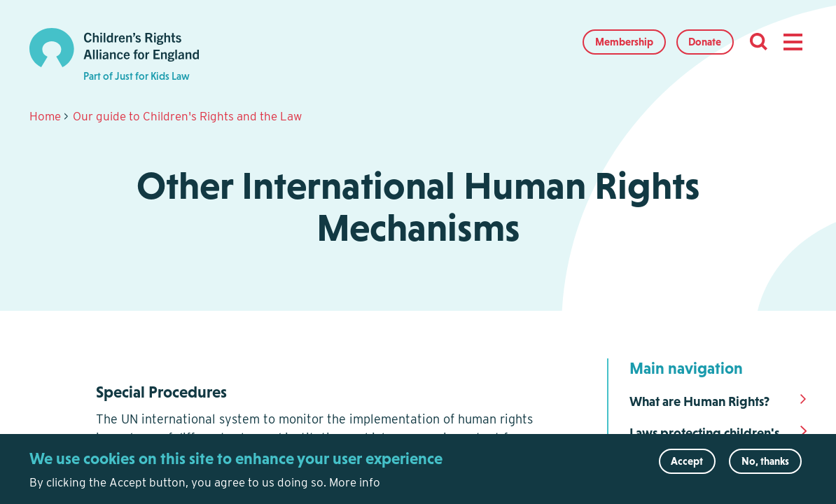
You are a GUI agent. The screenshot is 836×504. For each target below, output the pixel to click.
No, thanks (765, 465)
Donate (705, 42)
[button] (793, 42)
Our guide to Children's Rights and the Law (187, 116)
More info (355, 486)
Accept (687, 465)
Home (45, 116)
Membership (624, 42)
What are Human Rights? (699, 401)
